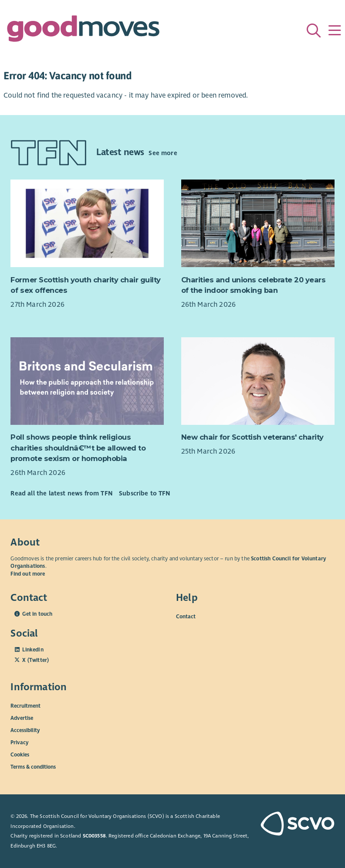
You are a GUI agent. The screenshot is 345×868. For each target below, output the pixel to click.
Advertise (22, 718)
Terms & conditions (33, 766)
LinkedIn (33, 650)
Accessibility (25, 730)
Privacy (20, 742)
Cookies (20, 754)
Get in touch (37, 614)
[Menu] (335, 31)
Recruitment (25, 705)
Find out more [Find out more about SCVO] (28, 574)
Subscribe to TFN (145, 493)
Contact (186, 617)
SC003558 (94, 836)
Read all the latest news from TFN (61, 493)
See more (163, 153)
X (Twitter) (36, 660)
